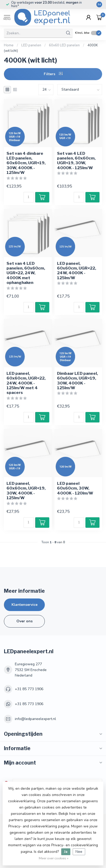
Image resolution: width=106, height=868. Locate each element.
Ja (66, 852)
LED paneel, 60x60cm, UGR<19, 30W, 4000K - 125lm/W (26, 491)
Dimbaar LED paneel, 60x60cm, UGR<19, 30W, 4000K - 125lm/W (77, 381)
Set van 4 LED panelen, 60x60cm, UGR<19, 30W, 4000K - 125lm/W (76, 161)
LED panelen (31, 45)
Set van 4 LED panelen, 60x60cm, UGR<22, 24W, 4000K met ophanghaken (26, 273)
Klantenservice (24, 605)
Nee (79, 852)
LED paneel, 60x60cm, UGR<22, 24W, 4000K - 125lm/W (77, 271)
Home (9, 45)
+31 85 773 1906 (29, 689)
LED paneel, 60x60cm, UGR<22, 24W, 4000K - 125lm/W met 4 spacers (26, 383)
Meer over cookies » (54, 858)
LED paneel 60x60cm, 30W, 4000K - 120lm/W (75, 488)
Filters (53, 74)
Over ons (24, 621)
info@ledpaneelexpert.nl (35, 719)
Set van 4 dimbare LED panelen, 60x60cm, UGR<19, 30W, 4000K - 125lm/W (26, 163)
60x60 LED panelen (64, 45)
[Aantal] (29, 197)
